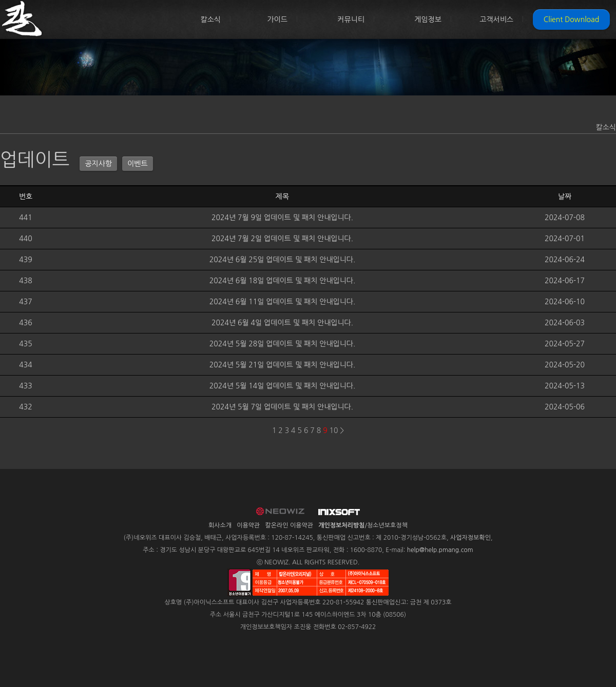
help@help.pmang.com (440, 550)
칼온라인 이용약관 (290, 525)
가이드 (277, 19)
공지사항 (98, 164)
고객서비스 (496, 19)
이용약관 (248, 525)
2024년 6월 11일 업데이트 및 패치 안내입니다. (283, 302)
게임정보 (428, 19)
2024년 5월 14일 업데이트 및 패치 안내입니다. (283, 386)
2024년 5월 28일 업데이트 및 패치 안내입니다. (283, 344)
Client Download (571, 19)
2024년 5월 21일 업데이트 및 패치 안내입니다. (283, 365)
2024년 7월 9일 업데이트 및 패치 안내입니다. (282, 218)
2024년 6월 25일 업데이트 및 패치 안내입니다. (283, 260)
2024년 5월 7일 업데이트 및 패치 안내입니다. (282, 407)
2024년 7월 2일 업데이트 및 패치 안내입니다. (282, 239)
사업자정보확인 (470, 538)
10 (334, 430)
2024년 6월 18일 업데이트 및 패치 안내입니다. (283, 281)
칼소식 (211, 19)
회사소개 (220, 525)
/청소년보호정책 (363, 525)
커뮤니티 (351, 19)
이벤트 (137, 164)
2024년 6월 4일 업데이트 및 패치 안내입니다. (282, 323)
